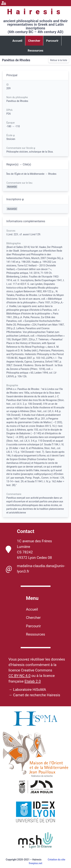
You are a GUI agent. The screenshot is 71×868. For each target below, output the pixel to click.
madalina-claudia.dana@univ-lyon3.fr (35, 569)
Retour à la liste (59, 60)
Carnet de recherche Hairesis (37, 695)
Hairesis (35, 12)
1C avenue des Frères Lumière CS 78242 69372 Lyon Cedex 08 (29, 549)
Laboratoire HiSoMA (30, 690)
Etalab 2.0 (33, 681)
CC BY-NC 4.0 (20, 676)
